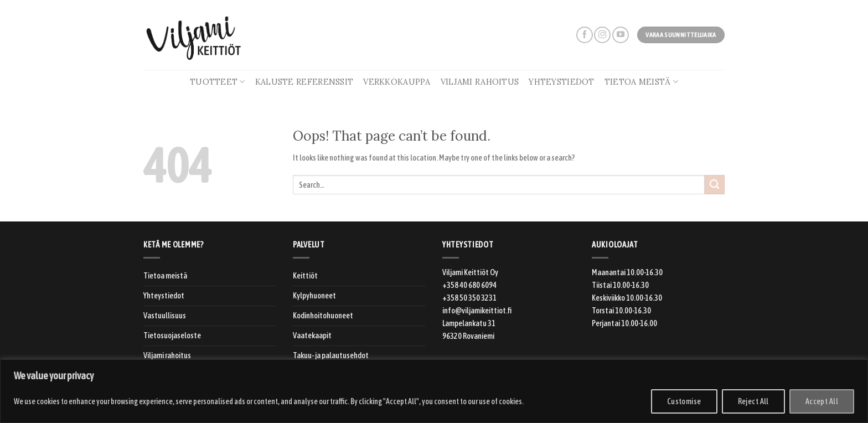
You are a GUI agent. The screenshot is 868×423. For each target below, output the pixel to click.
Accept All (822, 401)
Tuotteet (218, 82)
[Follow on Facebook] (585, 35)
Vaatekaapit (312, 336)
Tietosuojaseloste (172, 336)
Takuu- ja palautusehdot (331, 355)
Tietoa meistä (641, 82)
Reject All (753, 401)
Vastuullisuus (165, 316)
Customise (684, 401)
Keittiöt (305, 276)
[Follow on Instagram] (602, 35)
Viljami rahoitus (480, 82)
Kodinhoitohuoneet (323, 316)
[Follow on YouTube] (621, 35)
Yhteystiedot (561, 82)
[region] (434, 391)
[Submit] (715, 185)
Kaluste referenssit (304, 82)
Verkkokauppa (397, 82)
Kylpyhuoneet (314, 296)
